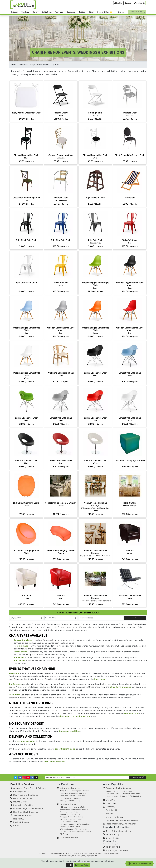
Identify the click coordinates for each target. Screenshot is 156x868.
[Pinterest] (28, 777)
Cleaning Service (21, 792)
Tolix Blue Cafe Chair (61, 240)
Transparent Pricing (23, 815)
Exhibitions (47, 12)
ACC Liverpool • (66, 807)
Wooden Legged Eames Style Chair (95, 285)
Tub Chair (130, 552)
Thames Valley (65, 798)
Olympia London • (82, 829)
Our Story (111, 807)
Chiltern (63, 793)
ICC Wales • (79, 819)
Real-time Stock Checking (26, 812)
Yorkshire (76, 798)
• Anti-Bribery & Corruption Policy (119, 791)
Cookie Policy (112, 838)
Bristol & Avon (65, 791)
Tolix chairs (19, 660)
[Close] (70, 865)
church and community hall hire (75, 716)
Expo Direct (112, 803)
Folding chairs (21, 646)
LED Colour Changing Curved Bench (61, 552)
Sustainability (112, 810)
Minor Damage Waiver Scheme (28, 809)
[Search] (137, 12)
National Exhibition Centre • (70, 827)
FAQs (16, 826)
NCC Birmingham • (67, 829)
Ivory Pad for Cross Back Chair (26, 113)
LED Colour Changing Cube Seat (130, 460)
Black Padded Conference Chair (130, 155)
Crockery (25, 12)
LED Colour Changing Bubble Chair (26, 552)
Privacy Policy (113, 834)
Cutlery (36, 12)
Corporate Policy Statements (120, 788)
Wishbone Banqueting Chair (61, 374)
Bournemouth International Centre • (74, 809)
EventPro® (111, 800)
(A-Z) (78, 801)
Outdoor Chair (130, 114)
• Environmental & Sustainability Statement (123, 794)
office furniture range (120, 687)
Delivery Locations (67, 801)
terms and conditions (70, 731)
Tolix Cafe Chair (95, 241)
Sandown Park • (84, 832)
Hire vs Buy (19, 819)
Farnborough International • (71, 814)
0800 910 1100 (113, 847)
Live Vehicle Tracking (23, 805)
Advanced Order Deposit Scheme (29, 788)
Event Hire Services (22, 784)
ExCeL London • (80, 812)
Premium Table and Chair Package (95, 507)
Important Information (117, 827)
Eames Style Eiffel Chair (95, 374)
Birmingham (77, 791)
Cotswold (71, 793)
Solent (73, 796)
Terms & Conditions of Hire (119, 831)
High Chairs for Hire (95, 198)
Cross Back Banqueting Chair (26, 199)
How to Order (20, 802)
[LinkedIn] (32, 777)
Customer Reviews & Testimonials (122, 820)
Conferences (15, 684)
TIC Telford (64, 834)
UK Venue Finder (68, 804)
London (86, 791)
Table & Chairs (130, 504)
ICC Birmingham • (67, 819)
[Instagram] (24, 777)
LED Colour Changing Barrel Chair (26, 504)
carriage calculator (26, 741)
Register (118, 3)
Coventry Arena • (66, 812)
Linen (92, 12)
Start (135, 618)
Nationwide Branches (70, 788)
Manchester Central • (68, 824)
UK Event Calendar (69, 838)
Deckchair (130, 198)
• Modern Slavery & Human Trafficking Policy (123, 796)
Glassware (71, 12)
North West (64, 796)
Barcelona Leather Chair (130, 597)
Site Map (110, 814)
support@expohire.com (117, 850)
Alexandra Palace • (80, 807)
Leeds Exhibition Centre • (70, 822)
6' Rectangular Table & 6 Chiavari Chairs (61, 504)
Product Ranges (21, 822)
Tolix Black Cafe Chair (26, 240)
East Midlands (82, 793)
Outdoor (82, 12)
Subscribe (137, 777)
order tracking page (65, 749)
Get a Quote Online (23, 798)
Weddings (14, 673)
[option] (26, 96)
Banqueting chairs (23, 640)
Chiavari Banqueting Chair (26, 156)
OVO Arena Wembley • (69, 832)
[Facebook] (20, 777)
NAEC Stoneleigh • (84, 824)
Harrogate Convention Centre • (72, 817)
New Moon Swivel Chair (26, 462)
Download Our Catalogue (26, 795)
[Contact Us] (139, 3)
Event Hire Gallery (114, 817)
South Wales (81, 796)
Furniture (59, 12)
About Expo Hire (113, 784)
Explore (121, 12)
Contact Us (110, 841)
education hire (131, 713)
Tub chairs (19, 657)
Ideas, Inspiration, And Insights (121, 824)
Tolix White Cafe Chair (26, 283)
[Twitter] (16, 777)
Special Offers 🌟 (105, 12)
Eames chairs (20, 652)
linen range (100, 679)
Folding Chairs (61, 114)
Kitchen (15, 12)
